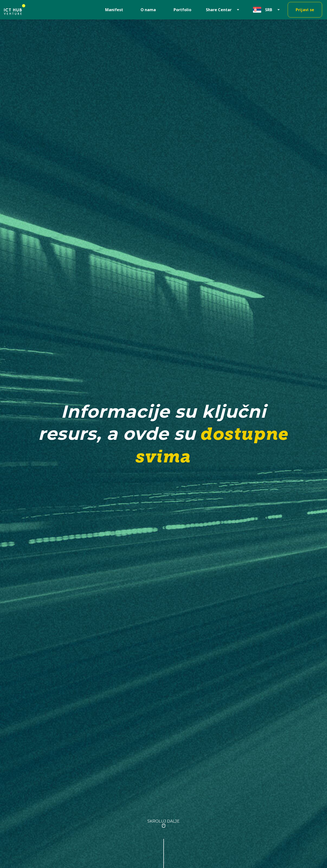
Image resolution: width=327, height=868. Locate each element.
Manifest (114, 10)
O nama (148, 10)
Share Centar (219, 10)
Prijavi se (305, 10)
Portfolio (182, 10)
